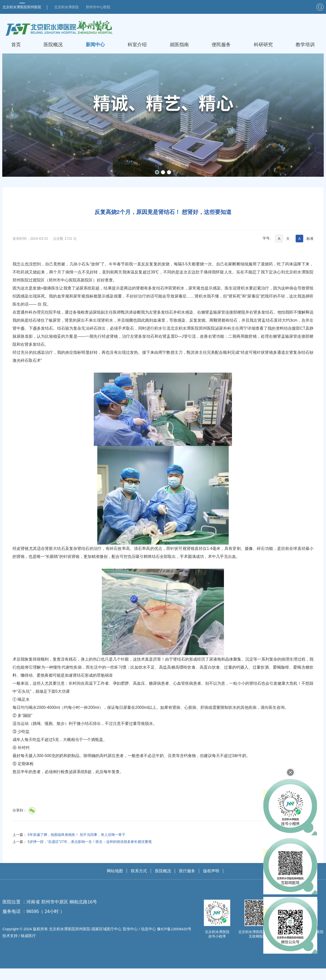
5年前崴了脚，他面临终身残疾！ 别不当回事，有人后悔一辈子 (76, 846)
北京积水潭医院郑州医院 (22, 7)
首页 (16, 45)
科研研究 (263, 45)
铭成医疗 (28, 947)
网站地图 (115, 883)
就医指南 (179, 45)
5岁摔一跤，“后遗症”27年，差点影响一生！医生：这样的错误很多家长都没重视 (90, 853)
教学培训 (305, 45)
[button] (157, 172)
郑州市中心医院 (98, 7)
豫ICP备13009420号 (174, 940)
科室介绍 (137, 45)
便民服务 (221, 45)
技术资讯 (57, 184)
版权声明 (211, 883)
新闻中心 (95, 45)
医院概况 (53, 45)
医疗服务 (187, 883)
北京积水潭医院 (66, 7)
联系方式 (139, 883)
